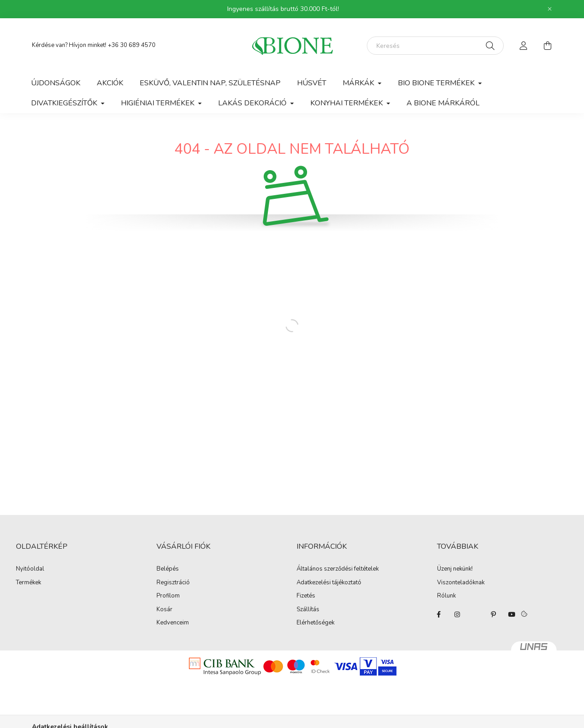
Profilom (168, 596)
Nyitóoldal (30, 569)
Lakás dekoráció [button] (253, 103)
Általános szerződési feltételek (338, 569)
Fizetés (306, 596)
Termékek (29, 583)
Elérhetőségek (315, 623)
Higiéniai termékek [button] (159, 103)
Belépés (168, 569)
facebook (439, 614)
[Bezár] (550, 9)
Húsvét (312, 83)
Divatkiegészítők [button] (65, 103)
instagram (457, 614)
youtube (512, 614)
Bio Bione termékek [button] (437, 83)
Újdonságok (56, 83)
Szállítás (308, 610)
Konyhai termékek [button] (347, 103)
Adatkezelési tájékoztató (329, 583)
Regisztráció (173, 583)
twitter (475, 614)
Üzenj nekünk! (455, 569)
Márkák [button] (359, 83)
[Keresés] (435, 46)
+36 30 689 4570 (132, 45)
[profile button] (524, 46)
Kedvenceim (173, 623)
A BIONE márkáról (443, 103)
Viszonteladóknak (461, 583)
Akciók (110, 83)
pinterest (494, 614)
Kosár (164, 610)
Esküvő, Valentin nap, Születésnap (210, 83)
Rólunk (446, 596)
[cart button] (547, 46)
